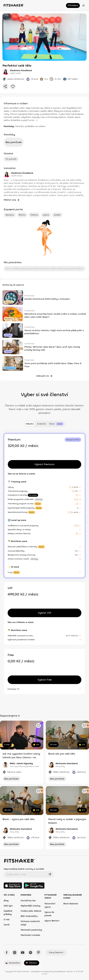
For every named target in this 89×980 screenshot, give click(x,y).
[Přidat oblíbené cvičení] (38, 726)
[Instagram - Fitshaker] (15, 953)
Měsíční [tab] (30, 424)
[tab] (56, 424)
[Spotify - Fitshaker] (31, 953)
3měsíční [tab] (42, 424)
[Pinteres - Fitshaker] (38, 953)
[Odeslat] (50, 874)
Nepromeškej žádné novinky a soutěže (24, 869)
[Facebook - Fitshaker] (7, 953)
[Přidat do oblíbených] (13, 86)
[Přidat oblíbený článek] (20, 293)
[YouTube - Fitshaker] (23, 953)
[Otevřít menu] (84, 5)
